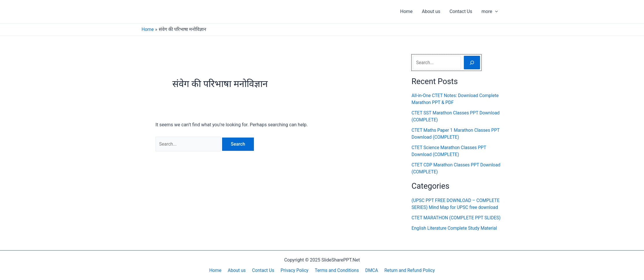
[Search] (472, 62)
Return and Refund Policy (406, 270)
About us (431, 11)
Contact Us (461, 11)
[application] (495, 12)
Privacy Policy (294, 270)
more (490, 12)
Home (406, 11)
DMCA (369, 270)
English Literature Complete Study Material (455, 235)
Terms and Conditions (335, 270)
